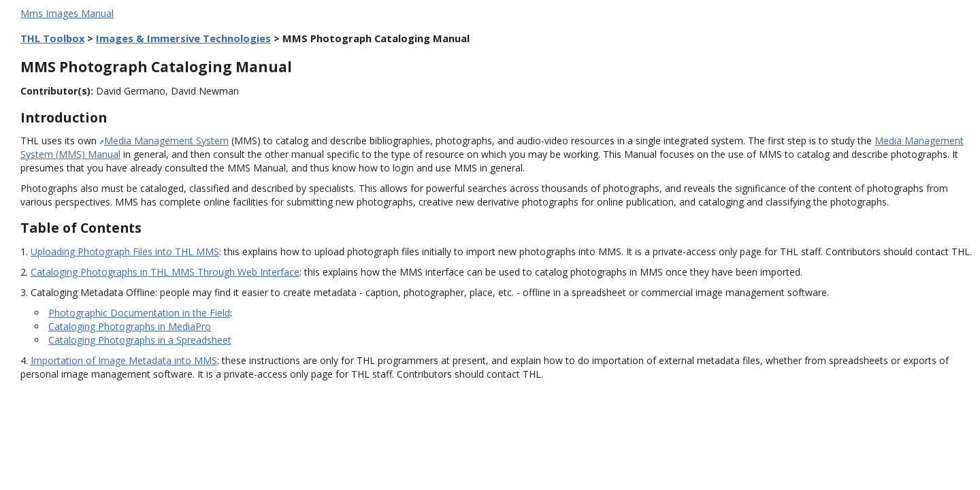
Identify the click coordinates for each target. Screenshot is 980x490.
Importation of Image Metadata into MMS (124, 360)
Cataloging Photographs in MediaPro (130, 326)
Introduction (64, 117)
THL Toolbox (52, 38)
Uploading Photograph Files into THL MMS (125, 251)
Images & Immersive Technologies (183, 38)
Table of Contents (81, 228)
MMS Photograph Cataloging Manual (156, 67)
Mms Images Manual (67, 13)
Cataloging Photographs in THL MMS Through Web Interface (165, 272)
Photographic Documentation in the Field (139, 313)
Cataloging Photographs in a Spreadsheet (140, 340)
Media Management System (166, 141)
